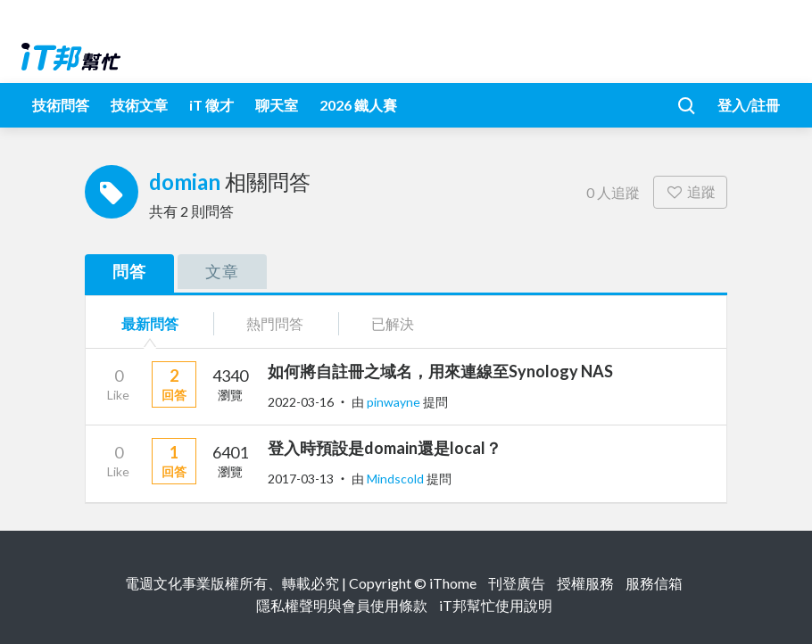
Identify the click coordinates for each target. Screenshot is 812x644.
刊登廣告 (517, 583)
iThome (453, 583)
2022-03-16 (301, 402)
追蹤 (690, 191)
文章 (222, 271)
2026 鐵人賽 (358, 105)
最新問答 (150, 323)
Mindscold (397, 479)
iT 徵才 (211, 105)
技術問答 (61, 105)
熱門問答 (275, 323)
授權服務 (585, 583)
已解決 (393, 323)
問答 (129, 271)
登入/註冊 (749, 105)
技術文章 (139, 105)
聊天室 (277, 105)
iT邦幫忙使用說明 (496, 605)
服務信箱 (654, 583)
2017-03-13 (301, 479)
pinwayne (395, 402)
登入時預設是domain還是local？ (385, 448)
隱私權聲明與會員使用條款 (342, 605)
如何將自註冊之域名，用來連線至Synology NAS (440, 371)
